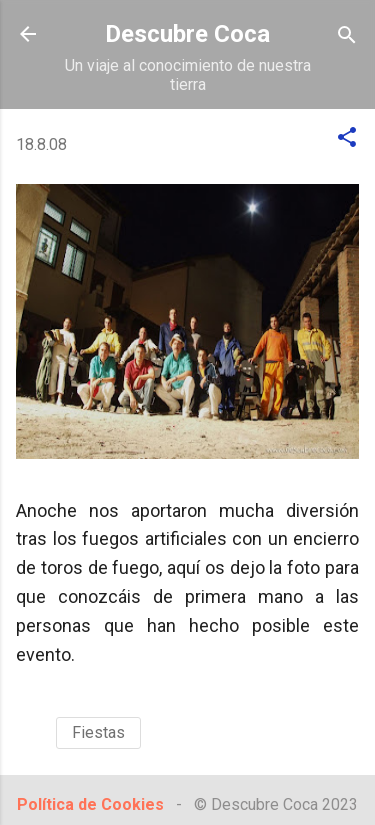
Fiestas (98, 732)
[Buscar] (347, 36)
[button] (347, 138)
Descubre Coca (187, 34)
